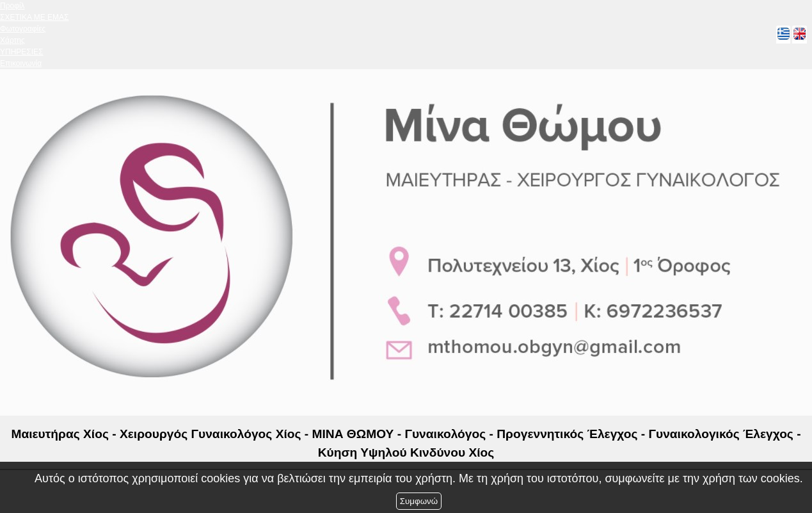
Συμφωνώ (419, 501)
